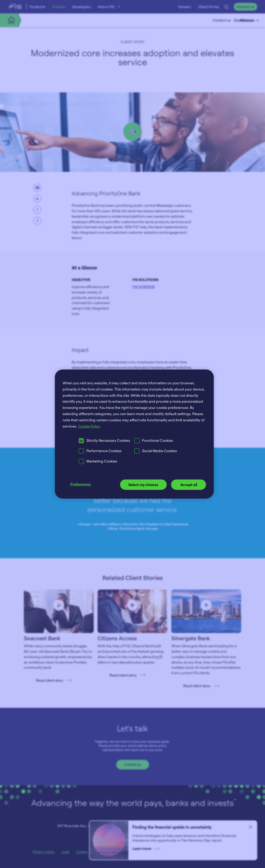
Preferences (81, 484)
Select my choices (143, 485)
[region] (134, 434)
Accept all (189, 485)
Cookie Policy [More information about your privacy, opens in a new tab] (89, 426)
